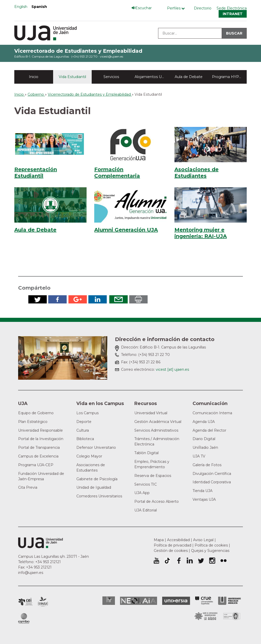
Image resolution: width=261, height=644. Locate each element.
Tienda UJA (203, 491)
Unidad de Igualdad (94, 487)
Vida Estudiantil (72, 77)
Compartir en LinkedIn (98, 299)
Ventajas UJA (204, 499)
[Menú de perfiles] (177, 8)
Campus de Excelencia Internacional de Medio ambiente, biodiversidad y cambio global (24, 618)
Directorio (203, 8)
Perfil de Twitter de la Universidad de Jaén (201, 561)
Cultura (83, 430)
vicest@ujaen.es (111, 56)
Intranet (233, 14)
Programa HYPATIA (229, 77)
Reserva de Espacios (153, 476)
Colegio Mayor (89, 456)
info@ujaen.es (31, 573)
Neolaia (139, 601)
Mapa (159, 540)
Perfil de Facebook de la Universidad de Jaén (179, 561)
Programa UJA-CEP (36, 465)
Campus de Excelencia (38, 456)
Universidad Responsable (40, 430)
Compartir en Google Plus (78, 299)
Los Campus (87, 413)
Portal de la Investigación (41, 439)
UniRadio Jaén (205, 447)
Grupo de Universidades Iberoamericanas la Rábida (206, 616)
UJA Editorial (146, 510)
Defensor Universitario (96, 447)
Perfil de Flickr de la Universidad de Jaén (223, 561)
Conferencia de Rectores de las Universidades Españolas (204, 601)
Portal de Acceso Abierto (157, 501)
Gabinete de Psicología (97, 479)
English (21, 7)
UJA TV (199, 456)
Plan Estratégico (33, 422)
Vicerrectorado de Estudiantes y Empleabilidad (78, 51)
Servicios (111, 77)
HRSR (109, 601)
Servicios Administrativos (156, 430)
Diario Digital (204, 439)
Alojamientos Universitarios (152, 77)
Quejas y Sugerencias (210, 551)
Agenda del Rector (209, 430)
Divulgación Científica (212, 474)
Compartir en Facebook (57, 299)
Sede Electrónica (232, 8)
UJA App (142, 493)
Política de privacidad (173, 545)
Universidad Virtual (151, 413)
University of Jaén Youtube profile (156, 561)
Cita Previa (28, 487)
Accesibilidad (178, 540)
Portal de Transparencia (39, 447)
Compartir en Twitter (38, 299)
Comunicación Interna (212, 413)
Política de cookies (211, 545)
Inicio (34, 77)
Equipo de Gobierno (36, 413)
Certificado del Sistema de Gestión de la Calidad (232, 615)
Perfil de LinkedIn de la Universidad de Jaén (190, 561)
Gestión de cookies (171, 551)
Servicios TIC (146, 484)
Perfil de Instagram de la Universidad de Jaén (212, 561)
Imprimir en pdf (138, 299)
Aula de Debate (189, 77)
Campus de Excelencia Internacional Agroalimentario (43, 602)
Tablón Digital (146, 453)
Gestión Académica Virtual (158, 422)
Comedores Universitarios (99, 496)
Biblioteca (85, 439)
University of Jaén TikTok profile (167, 561)
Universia (176, 601)
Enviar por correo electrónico (118, 299)
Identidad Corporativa (212, 482)
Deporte (84, 422)
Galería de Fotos (207, 465)
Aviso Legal (203, 540)
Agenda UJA (204, 422)
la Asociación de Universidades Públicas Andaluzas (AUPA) (229, 601)
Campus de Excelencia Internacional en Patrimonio (25, 602)
